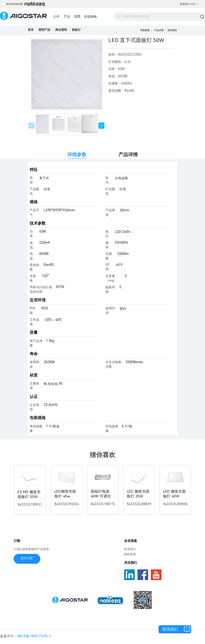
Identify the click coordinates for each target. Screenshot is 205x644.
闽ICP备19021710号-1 (34, 636)
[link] (44, 30)
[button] (102, 126)
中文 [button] (195, 4)
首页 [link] (31, 30)
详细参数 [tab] (77, 154)
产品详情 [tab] (128, 154)
